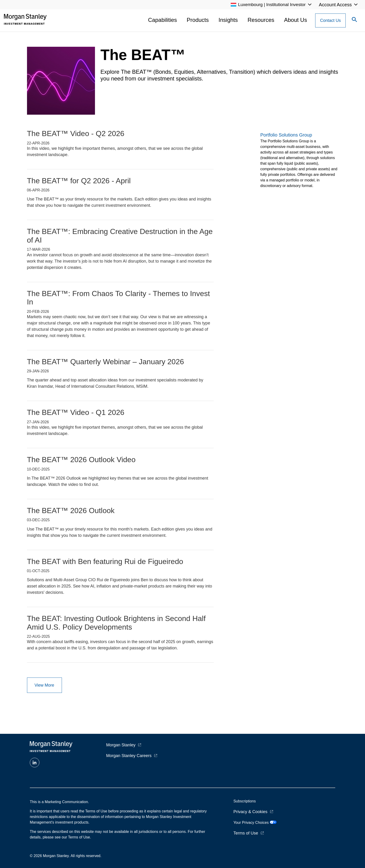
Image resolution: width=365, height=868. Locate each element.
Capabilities (162, 20)
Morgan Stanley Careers (129, 756)
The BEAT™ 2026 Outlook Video (81, 460)
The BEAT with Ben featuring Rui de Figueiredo (105, 561)
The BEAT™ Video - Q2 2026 (76, 134)
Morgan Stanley (121, 745)
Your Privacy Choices (255, 823)
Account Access (335, 5)
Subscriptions (245, 801)
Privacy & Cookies (250, 812)
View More (44, 685)
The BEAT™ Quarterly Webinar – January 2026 (106, 362)
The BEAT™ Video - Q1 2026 (76, 412)
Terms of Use (246, 833)
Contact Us (330, 20)
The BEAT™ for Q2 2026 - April (79, 181)
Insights (228, 20)
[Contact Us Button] (330, 20)
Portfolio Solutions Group (286, 135)
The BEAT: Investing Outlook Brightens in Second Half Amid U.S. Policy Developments (116, 623)
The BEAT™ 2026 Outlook (71, 511)
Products (198, 20)
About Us (296, 20)
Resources (261, 20)
